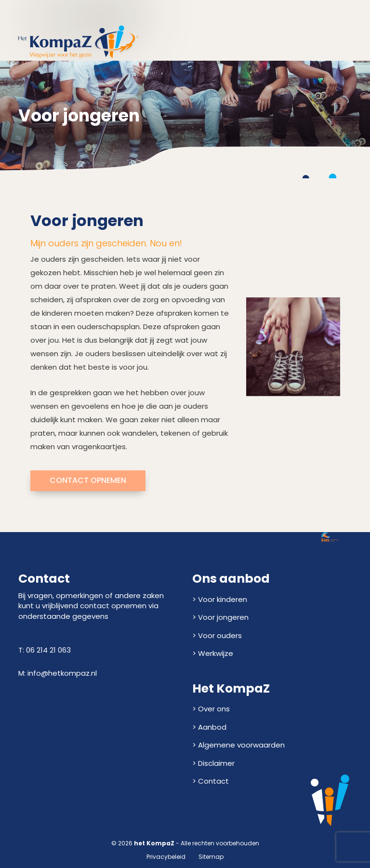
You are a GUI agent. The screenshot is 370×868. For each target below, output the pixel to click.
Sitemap (211, 857)
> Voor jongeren (220, 617)
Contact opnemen (88, 480)
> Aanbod (209, 727)
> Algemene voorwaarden (238, 745)
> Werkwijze (213, 653)
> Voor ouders (217, 635)
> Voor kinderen (220, 599)
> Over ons (211, 709)
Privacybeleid (166, 857)
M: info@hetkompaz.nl (58, 673)
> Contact (211, 781)
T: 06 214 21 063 (45, 650)
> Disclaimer (213, 763)
